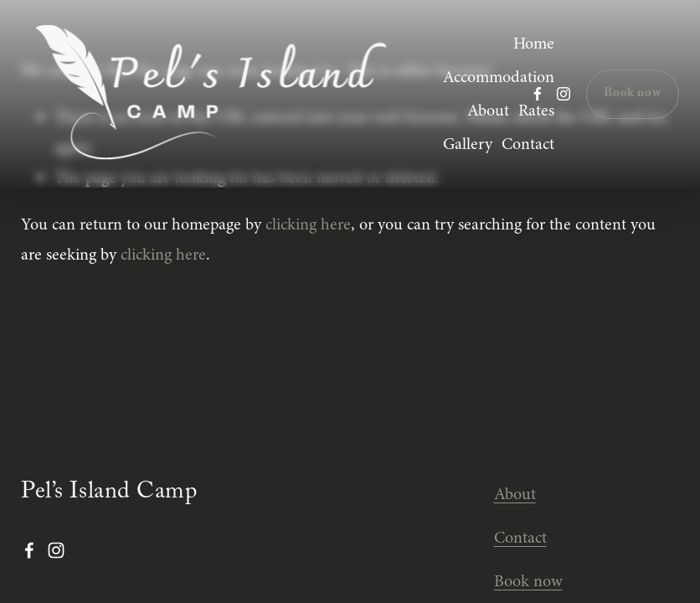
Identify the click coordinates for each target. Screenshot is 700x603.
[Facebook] (538, 94)
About (488, 110)
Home (534, 43)
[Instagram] (564, 94)
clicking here (308, 224)
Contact (528, 144)
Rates (536, 110)
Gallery (468, 144)
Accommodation (499, 77)
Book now (632, 94)
